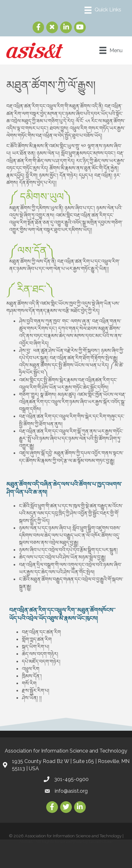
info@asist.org (71, 791)
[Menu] (103, 10)
